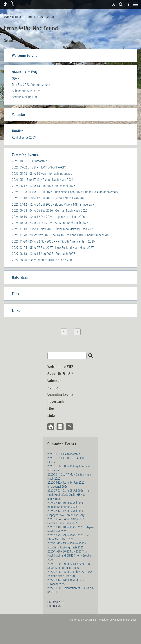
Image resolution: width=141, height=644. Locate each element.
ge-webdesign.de (119, 620)
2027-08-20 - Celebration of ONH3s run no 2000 (43, 260)
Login (134, 620)
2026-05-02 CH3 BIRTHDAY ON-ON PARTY (39, 167)
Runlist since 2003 (24, 137)
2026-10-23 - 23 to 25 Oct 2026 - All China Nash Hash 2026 (50, 223)
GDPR (16, 78)
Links (16, 310)
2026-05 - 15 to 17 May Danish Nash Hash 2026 (43, 180)
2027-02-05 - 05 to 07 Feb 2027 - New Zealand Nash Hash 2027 (53, 248)
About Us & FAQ (25, 72)
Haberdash (20, 277)
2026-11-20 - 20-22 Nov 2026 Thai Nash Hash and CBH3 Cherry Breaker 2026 (62, 235)
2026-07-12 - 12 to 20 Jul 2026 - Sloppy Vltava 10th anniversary (53, 204)
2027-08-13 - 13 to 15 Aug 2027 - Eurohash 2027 (44, 254)
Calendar (19, 114)
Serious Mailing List (24, 97)
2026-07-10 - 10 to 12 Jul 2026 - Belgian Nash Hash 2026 (49, 198)
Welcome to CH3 (25, 55)
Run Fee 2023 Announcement (31, 85)
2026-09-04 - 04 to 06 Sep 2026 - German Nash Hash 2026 (50, 210)
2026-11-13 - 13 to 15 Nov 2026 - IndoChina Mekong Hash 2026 (53, 229)
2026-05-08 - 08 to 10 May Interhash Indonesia (42, 174)
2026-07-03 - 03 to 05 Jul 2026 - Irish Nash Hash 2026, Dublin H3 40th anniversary (65, 192)
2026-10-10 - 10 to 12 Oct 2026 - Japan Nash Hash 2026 (48, 217)
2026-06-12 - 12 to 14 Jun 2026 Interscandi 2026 (44, 186)
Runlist (18, 131)
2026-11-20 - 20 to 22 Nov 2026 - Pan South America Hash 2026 (53, 241)
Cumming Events (25, 155)
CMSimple (90, 620)
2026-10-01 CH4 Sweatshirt (30, 161)
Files (16, 294)
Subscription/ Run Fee (26, 91)
